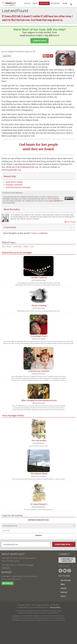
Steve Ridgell (9, 52)
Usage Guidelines (55, 201)
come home (17, 246)
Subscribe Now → (64, 544)
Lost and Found (8, 197)
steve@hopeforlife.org (28, 167)
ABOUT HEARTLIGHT (13, 554)
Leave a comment (39, 233)
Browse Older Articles (39, 520)
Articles (44, 3)
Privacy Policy (55, 607)
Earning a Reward (14, 185)
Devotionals (66, 580)
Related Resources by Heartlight (17, 253)
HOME (65, 3)
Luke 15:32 (7, 56)
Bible (35, 3)
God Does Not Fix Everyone (18, 187)
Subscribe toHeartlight (67, 560)
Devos (27, 3)
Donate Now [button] (39, 41)
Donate (7, 584)
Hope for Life (30, 52)
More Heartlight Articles (13, 415)
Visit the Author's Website (29, 219)
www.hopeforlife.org (11, 170)
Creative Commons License (49, 197)
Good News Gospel (14, 182)
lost (4, 246)
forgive (26, 246)
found (9, 246)
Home (63, 596)
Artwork (55, 3)
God (32, 246)
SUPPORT (7, 572)
